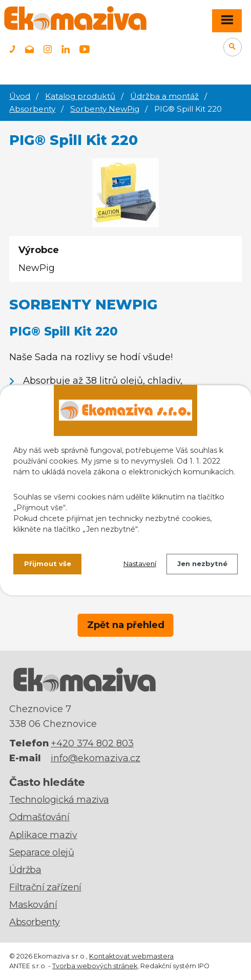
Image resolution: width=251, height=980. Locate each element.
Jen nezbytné (202, 564)
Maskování (33, 905)
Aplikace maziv (43, 835)
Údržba (25, 870)
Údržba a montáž (164, 96)
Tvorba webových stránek (95, 966)
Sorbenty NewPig (105, 109)
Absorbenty (32, 109)
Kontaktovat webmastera (131, 956)
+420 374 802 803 (92, 743)
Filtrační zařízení (45, 887)
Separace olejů (41, 852)
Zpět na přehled (126, 625)
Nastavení (140, 564)
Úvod (20, 96)
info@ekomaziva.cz (96, 758)
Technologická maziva (59, 800)
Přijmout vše (48, 564)
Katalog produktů (80, 96)
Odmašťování (39, 817)
